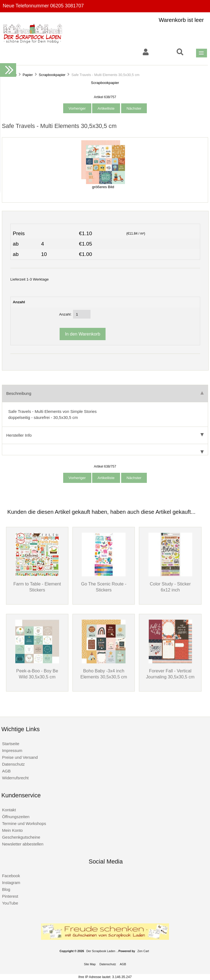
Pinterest (10, 896)
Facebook (11, 876)
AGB (6, 771)
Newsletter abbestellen (23, 844)
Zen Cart (143, 951)
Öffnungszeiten (16, 817)
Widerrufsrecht (15, 778)
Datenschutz (13, 764)
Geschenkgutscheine (21, 837)
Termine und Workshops (24, 823)
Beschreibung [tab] (105, 393)
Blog (6, 889)
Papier (28, 75)
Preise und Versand (20, 757)
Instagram (11, 883)
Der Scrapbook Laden (101, 951)
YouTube (10, 903)
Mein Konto (12, 830)
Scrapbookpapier (52, 75)
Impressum (12, 750)
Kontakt (9, 810)
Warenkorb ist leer (181, 20)
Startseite (11, 744)
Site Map (90, 964)
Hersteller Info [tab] (105, 435)
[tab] (105, 450)
